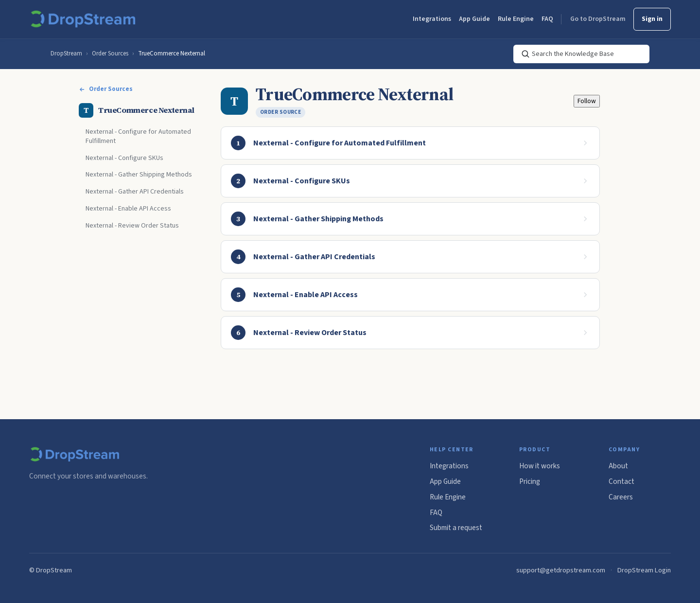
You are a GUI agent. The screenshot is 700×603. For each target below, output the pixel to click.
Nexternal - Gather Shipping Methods (139, 175)
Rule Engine (516, 19)
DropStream (66, 53)
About (618, 466)
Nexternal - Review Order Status (132, 226)
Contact (621, 481)
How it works (540, 466)
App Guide (474, 19)
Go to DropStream (598, 19)
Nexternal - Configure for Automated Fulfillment (138, 136)
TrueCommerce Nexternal (172, 53)
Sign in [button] (652, 19)
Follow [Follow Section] (587, 101)
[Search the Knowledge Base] (581, 54)
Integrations (432, 19)
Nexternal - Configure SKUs (124, 158)
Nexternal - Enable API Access (128, 209)
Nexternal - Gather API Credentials (135, 192)
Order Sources (110, 53)
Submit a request (456, 528)
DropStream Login (644, 570)
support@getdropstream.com (561, 570)
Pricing (530, 481)
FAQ (547, 19)
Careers (621, 497)
